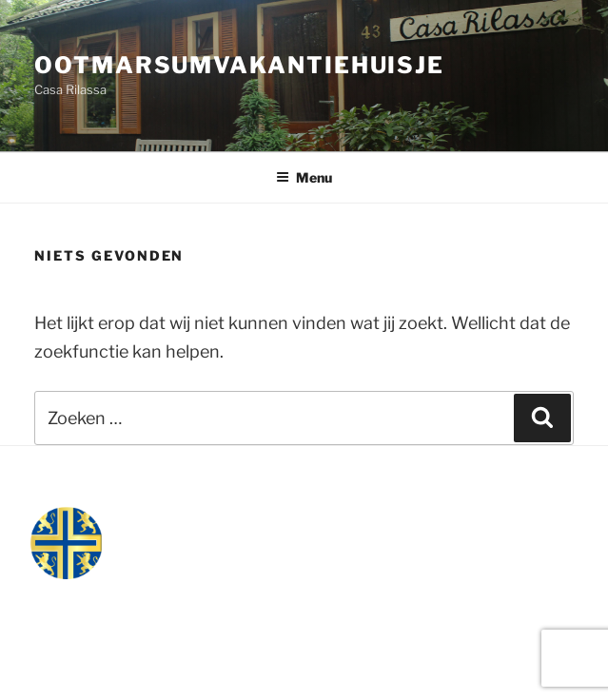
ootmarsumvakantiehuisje (239, 65)
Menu (304, 177)
